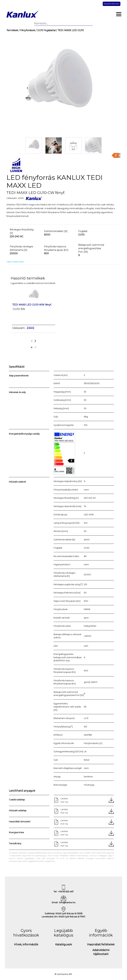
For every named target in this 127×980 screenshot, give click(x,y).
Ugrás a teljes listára (15, 262)
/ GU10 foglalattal (45, 30)
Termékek (12, 30)
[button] (32, 347)
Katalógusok (64, 944)
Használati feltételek (101, 944)
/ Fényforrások (27, 30)
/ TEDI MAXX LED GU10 (70, 30)
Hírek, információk (26, 944)
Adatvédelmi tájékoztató (101, 952)
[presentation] (32, 340)
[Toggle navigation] (119, 14)
